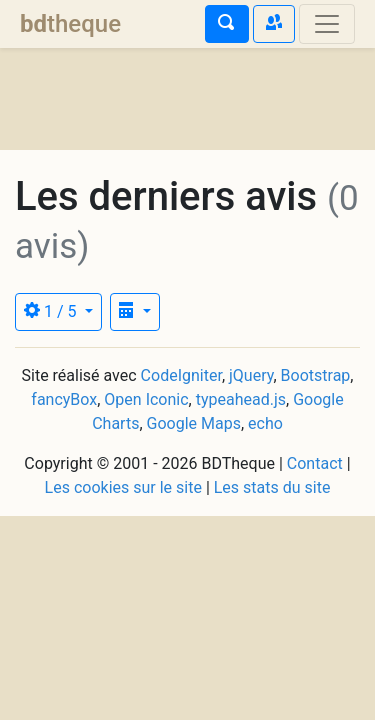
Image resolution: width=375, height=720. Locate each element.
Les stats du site (272, 487)
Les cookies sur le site (123, 487)
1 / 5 (52, 311)
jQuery (251, 375)
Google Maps (194, 423)
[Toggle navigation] (327, 24)
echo (265, 423)
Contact (315, 463)
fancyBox (64, 399)
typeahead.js (241, 399)
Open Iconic (146, 399)
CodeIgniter (181, 375)
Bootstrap (316, 375)
